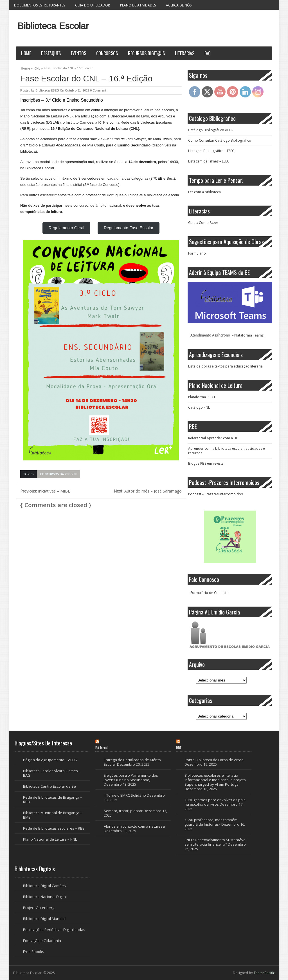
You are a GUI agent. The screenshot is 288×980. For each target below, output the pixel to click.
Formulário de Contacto (210, 593)
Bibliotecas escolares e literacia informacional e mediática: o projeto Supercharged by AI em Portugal (215, 780)
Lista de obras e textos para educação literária (225, 366)
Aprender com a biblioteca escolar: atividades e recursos (227, 451)
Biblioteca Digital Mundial (44, 919)
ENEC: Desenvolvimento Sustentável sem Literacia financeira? (215, 842)
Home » (27, 68)
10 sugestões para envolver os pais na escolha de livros (215, 802)
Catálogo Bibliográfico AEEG (211, 130)
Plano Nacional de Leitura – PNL (50, 839)
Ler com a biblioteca (204, 192)
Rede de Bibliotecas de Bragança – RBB (53, 799)
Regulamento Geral (67, 228)
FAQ (208, 53)
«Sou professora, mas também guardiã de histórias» (211, 822)
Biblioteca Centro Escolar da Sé (49, 786)
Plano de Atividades (138, 5)
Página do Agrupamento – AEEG (50, 760)
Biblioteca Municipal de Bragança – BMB (53, 815)
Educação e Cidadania (42, 941)
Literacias (185, 53)
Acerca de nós (179, 5)
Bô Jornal (102, 748)
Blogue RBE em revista (206, 463)
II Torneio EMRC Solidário (125, 795)
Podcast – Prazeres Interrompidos (215, 494)
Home (26, 53)
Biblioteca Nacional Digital (45, 897)
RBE (179, 748)
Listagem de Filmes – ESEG (209, 161)
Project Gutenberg (39, 908)
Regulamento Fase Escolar (129, 228)
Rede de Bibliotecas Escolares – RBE (54, 828)
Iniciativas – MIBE (45, 491)
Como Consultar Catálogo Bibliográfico (220, 140)
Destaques (51, 53)
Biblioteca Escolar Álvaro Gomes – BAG (52, 773)
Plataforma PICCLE (203, 397)
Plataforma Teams (249, 335)
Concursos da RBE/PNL (59, 474)
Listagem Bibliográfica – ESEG (211, 151)
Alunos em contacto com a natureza (134, 826)
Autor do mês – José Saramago (148, 491)
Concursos (107, 53)
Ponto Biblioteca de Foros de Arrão (214, 760)
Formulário (197, 253)
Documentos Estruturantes (40, 5)
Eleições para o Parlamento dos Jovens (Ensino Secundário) (131, 778)
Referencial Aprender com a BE (213, 438)
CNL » (39, 68)
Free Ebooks (34, 952)
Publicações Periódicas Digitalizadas (54, 930)
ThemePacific (264, 973)
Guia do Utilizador (93, 5)
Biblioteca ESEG (47, 90)
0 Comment (98, 90)
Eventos (78, 53)
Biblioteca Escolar (53, 26)
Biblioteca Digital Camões (44, 886)
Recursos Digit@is (146, 53)
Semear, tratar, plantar (123, 811)
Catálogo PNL (199, 407)
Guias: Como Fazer (203, 223)
